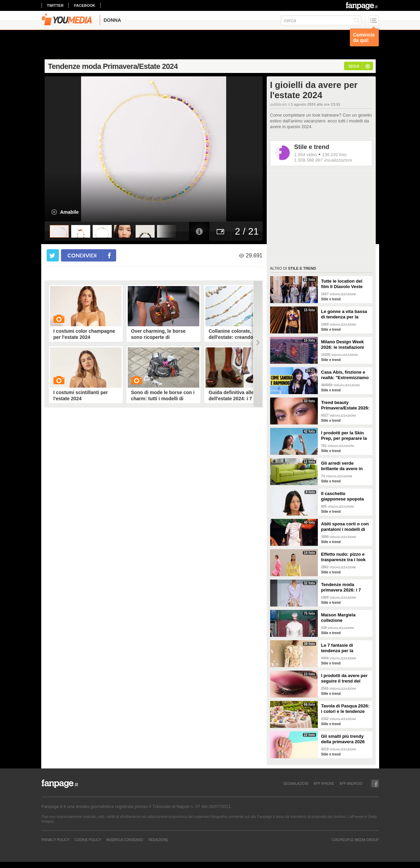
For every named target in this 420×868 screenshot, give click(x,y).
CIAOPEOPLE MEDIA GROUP (355, 840)
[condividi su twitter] (53, 255)
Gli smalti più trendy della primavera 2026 (343, 739)
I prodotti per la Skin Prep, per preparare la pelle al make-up (344, 436)
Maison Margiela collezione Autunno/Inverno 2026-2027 (345, 618)
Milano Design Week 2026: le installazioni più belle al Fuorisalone (346, 345)
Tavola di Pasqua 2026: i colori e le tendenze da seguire (345, 709)
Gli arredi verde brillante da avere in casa (342, 466)
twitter (55, 5)
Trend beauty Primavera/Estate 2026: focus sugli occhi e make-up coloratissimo (345, 405)
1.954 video (306, 155)
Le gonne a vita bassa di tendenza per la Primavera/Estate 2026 (345, 314)
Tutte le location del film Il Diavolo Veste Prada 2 (342, 284)
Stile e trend (312, 147)
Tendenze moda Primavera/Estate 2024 (113, 66)
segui (354, 66)
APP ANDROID (351, 783)
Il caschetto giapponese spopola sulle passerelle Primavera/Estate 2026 (345, 496)
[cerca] (321, 20)
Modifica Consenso (125, 840)
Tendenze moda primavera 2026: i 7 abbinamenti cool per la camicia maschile (344, 587)
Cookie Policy (88, 840)
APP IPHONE (324, 783)
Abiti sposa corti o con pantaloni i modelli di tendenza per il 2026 (345, 527)
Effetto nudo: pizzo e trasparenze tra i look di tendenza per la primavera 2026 (344, 557)
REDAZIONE (158, 840)
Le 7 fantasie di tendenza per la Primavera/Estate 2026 (345, 648)
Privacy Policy (56, 840)
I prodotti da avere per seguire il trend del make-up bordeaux (345, 678)
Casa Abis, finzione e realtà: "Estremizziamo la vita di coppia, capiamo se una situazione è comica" (345, 375)
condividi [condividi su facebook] (82, 255)
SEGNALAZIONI (296, 783)
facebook (84, 5)
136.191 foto (334, 155)
